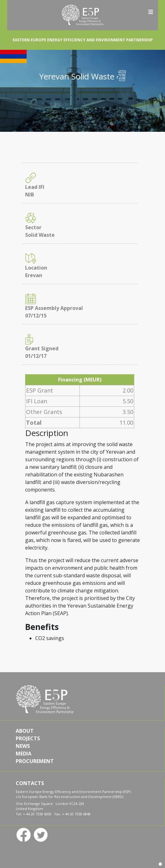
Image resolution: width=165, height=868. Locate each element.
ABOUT (25, 731)
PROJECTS (28, 738)
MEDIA (24, 754)
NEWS (23, 746)
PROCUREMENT (35, 761)
